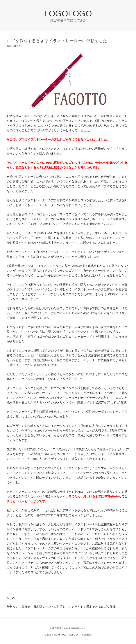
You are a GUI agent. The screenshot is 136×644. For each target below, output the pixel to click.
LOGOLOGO (68, 14)
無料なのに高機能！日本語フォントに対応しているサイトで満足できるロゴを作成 (61, 607)
